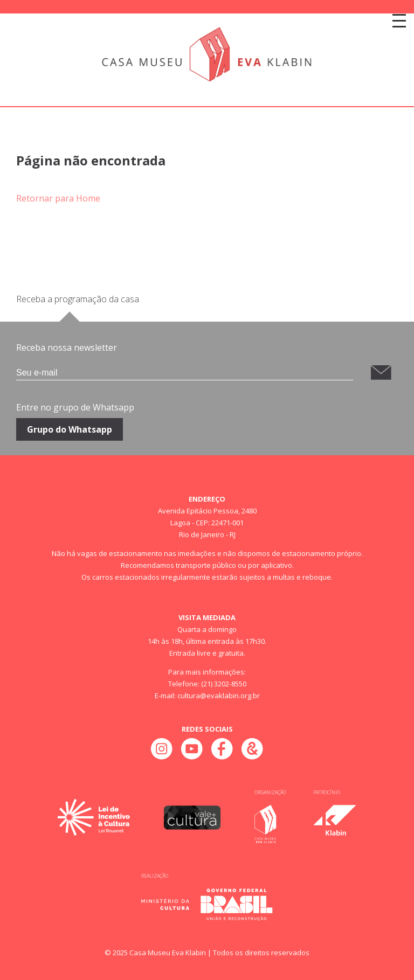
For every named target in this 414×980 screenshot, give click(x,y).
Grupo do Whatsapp (70, 429)
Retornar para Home (58, 198)
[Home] (207, 55)
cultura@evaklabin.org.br (219, 696)
